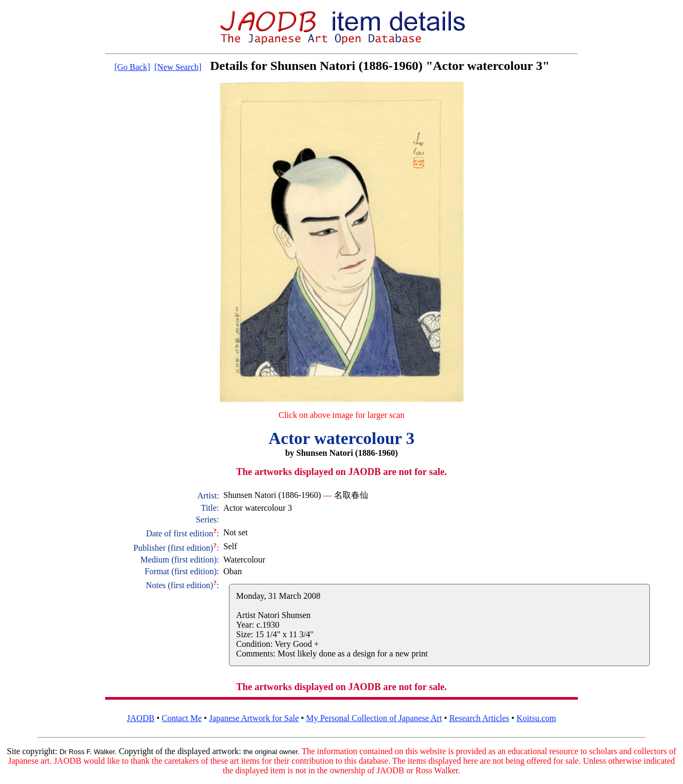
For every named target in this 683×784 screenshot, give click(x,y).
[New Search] (178, 67)
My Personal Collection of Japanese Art (374, 718)
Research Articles (479, 718)
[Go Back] (132, 67)
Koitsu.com (536, 718)
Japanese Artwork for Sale (254, 718)
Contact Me (182, 718)
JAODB (141, 718)
